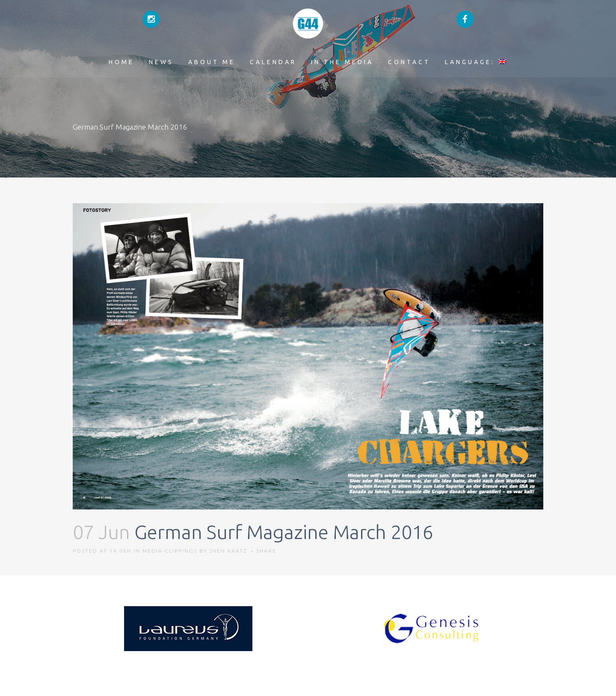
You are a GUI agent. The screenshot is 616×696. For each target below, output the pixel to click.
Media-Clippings (170, 551)
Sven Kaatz (228, 551)
